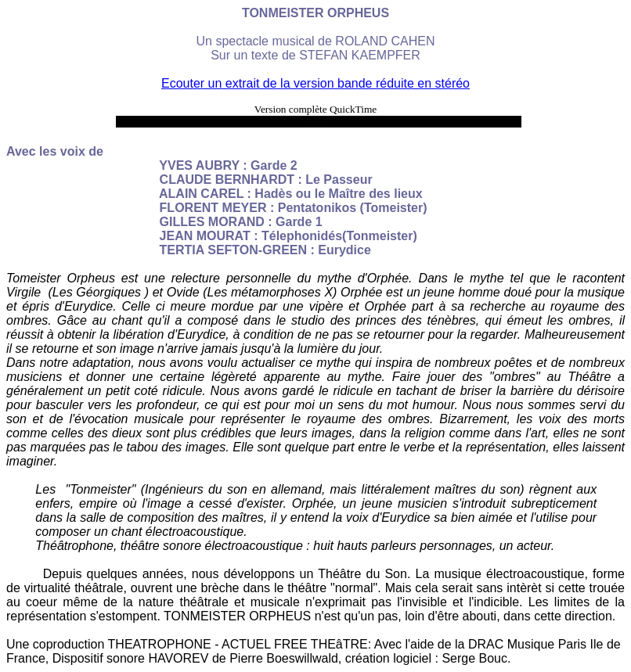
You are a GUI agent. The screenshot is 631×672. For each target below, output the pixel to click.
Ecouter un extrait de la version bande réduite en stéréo (315, 83)
